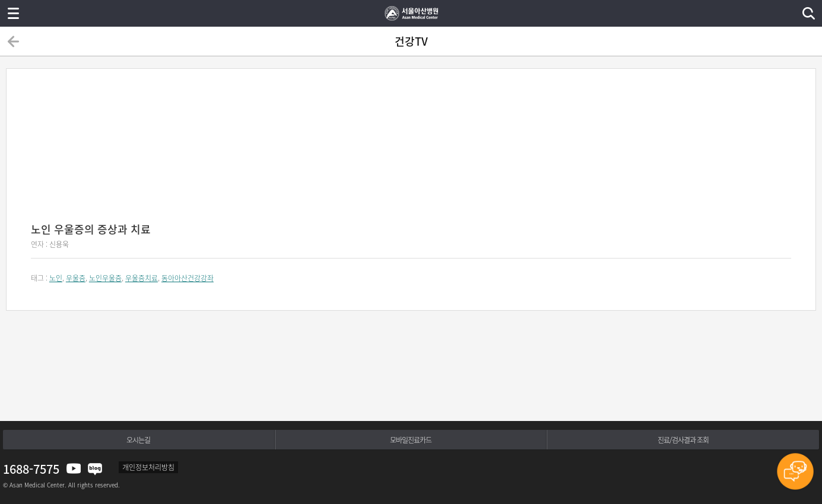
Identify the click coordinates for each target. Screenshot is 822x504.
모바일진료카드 (411, 440)
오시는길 (138, 440)
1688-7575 (31, 469)
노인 (56, 278)
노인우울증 (105, 278)
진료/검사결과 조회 (683, 440)
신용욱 (59, 244)
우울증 (76, 278)
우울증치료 (142, 278)
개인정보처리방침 (148, 467)
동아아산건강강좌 (188, 278)
